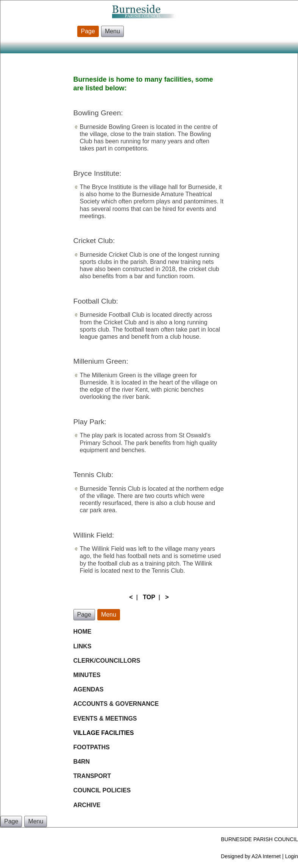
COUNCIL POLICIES (102, 790)
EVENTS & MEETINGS (105, 718)
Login (292, 856)
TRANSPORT (92, 776)
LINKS (83, 646)
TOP (149, 597)
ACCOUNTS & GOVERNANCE (117, 704)
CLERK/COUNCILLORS (107, 661)
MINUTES (87, 675)
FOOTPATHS (92, 747)
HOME (83, 632)
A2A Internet (266, 856)
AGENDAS (89, 689)
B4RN (82, 762)
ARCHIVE (87, 805)
